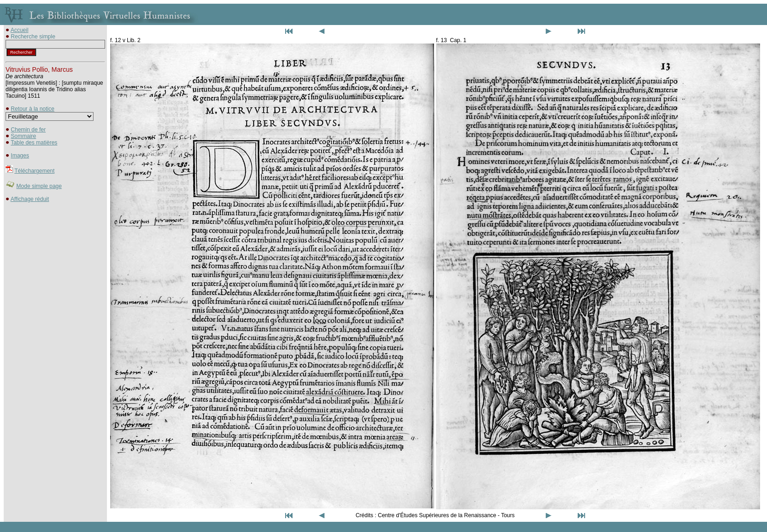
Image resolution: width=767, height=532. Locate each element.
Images (20, 156)
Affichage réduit (30, 199)
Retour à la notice (32, 109)
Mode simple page (39, 186)
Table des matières (34, 143)
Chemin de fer (28, 130)
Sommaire (23, 136)
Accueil (20, 30)
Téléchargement (34, 171)
